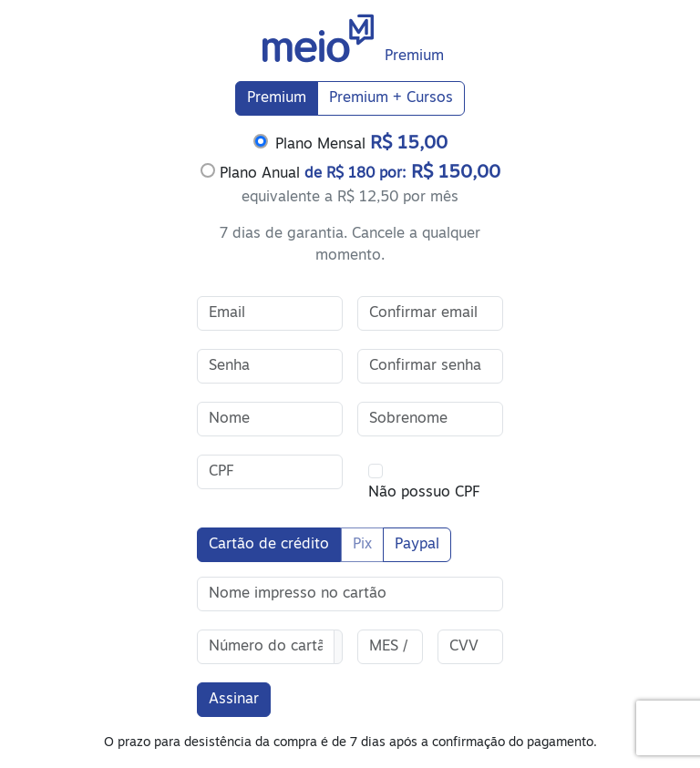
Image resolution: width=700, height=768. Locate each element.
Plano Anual (350, 173)
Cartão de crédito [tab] (269, 545)
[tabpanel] (350, 199)
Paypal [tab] (417, 545)
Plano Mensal (361, 143)
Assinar (234, 700)
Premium (277, 98)
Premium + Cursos (391, 98)
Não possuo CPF (424, 493)
